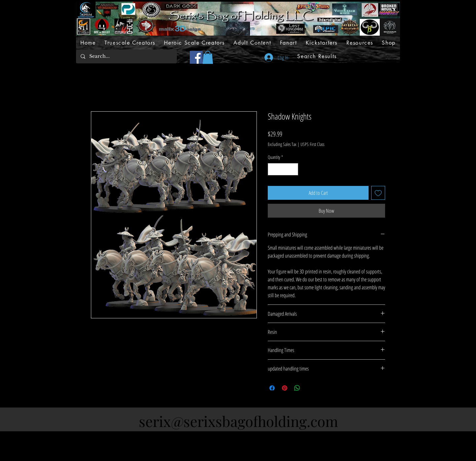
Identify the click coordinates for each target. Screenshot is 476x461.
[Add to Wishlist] (378, 193)
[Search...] (126, 56)
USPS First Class (312, 144)
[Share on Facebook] (272, 388)
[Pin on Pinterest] (285, 388)
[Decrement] (273, 169)
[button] (208, 57)
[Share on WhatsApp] (297, 388)
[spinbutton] (283, 169)
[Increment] (293, 169)
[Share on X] (310, 388)
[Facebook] (196, 57)
